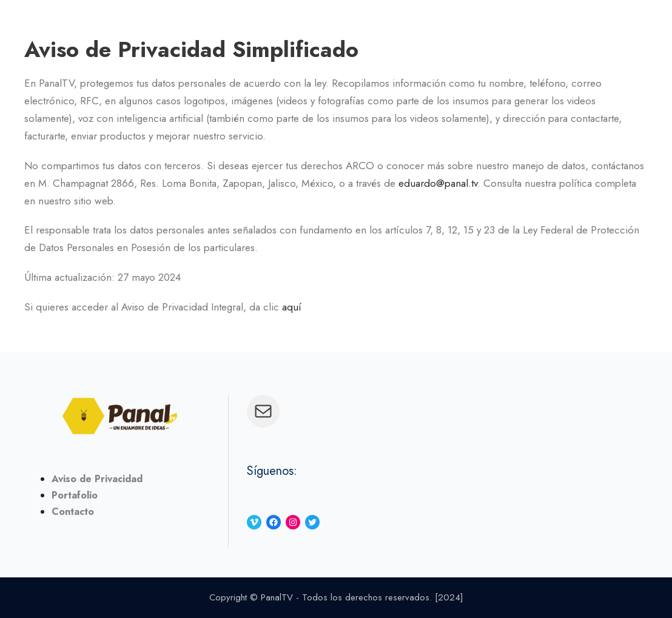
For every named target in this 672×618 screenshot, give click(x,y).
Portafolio (75, 495)
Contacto (73, 512)
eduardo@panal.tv (438, 183)
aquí (292, 307)
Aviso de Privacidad (97, 479)
